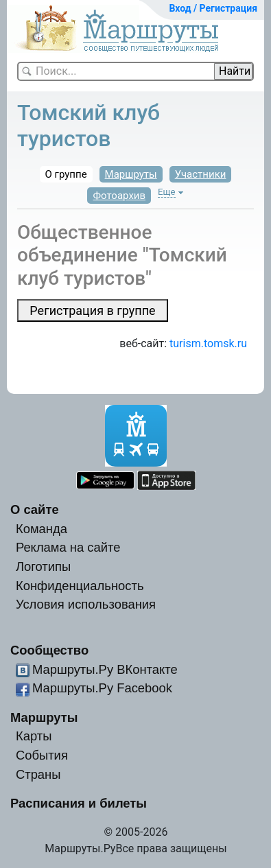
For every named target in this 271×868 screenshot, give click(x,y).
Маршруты (131, 174)
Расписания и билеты (79, 803)
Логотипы (43, 566)
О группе (66, 174)
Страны (38, 774)
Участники (201, 174)
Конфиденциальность (80, 586)
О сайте (35, 509)
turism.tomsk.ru (208, 343)
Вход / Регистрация (213, 8)
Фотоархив (119, 196)
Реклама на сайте (68, 547)
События (42, 755)
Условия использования (86, 604)
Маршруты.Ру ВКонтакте (105, 669)
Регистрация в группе (92, 310)
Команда (42, 529)
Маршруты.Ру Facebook (102, 688)
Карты (34, 736)
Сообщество (49, 650)
